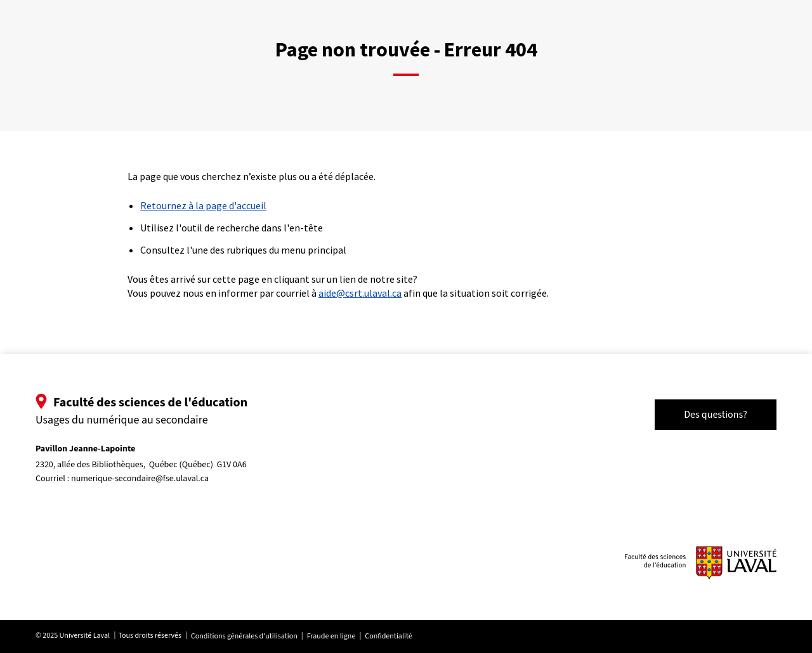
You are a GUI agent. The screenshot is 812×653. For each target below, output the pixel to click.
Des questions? (716, 415)
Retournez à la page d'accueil (203, 205)
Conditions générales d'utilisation (244, 636)
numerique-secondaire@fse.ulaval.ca (140, 479)
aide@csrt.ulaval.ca (360, 293)
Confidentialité (388, 636)
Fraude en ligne (331, 636)
